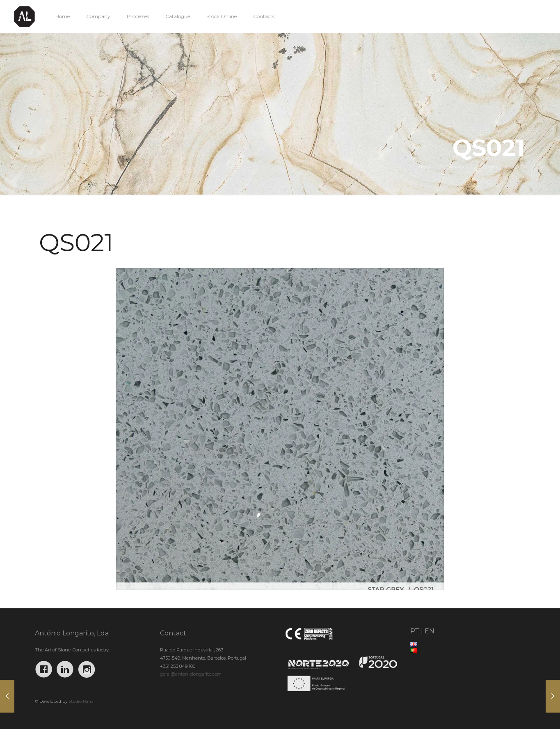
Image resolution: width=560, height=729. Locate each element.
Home (425, 167)
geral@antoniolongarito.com (191, 674)
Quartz (490, 167)
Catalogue (457, 167)
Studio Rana (81, 701)
